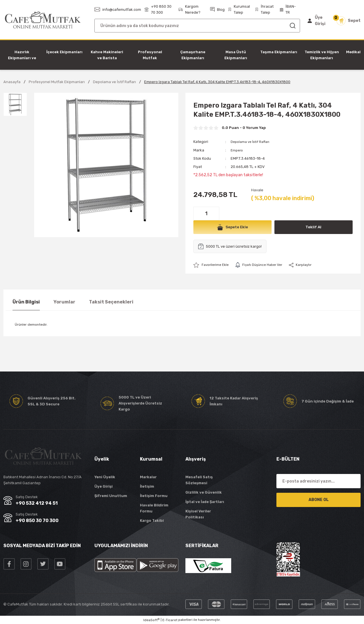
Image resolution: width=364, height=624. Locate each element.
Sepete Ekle (232, 227)
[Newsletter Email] (318, 481)
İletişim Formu (154, 496)
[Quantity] (206, 213)
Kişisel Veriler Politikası (198, 514)
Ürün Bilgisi (26, 302)
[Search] (197, 26)
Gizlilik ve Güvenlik (204, 492)
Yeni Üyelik (105, 477)
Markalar (148, 477)
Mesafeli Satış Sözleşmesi (199, 480)
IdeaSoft (151, 620)
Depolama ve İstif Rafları (252, 142)
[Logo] (43, 20)
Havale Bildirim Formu (154, 508)
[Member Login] (318, 21)
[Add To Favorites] (212, 265)
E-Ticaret (170, 620)
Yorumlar (64, 302)
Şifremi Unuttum (111, 496)
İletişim (147, 486)
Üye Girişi (104, 486)
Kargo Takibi (152, 521)
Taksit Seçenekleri (111, 302)
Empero (237, 150)
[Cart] (349, 21)
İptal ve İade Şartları (205, 502)
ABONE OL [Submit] (319, 500)
